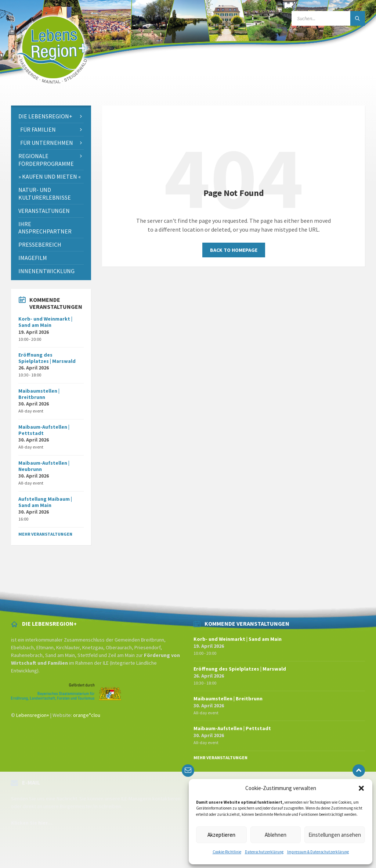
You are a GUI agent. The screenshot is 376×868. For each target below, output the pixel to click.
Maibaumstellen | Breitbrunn (39, 394)
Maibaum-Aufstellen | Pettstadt (44, 430)
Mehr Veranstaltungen (45, 534)
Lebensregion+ (33, 715)
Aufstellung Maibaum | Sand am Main (45, 502)
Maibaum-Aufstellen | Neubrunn (44, 466)
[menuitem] (51, 116)
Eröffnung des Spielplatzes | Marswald (47, 358)
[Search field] (328, 18)
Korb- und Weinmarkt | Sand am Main (45, 322)
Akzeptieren (221, 835)
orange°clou (87, 715)
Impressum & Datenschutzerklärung (318, 852)
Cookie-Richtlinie (227, 852)
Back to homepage (234, 250)
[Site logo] (52, 91)
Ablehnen (276, 835)
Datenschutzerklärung (264, 852)
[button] (361, 788)
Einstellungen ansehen (335, 835)
